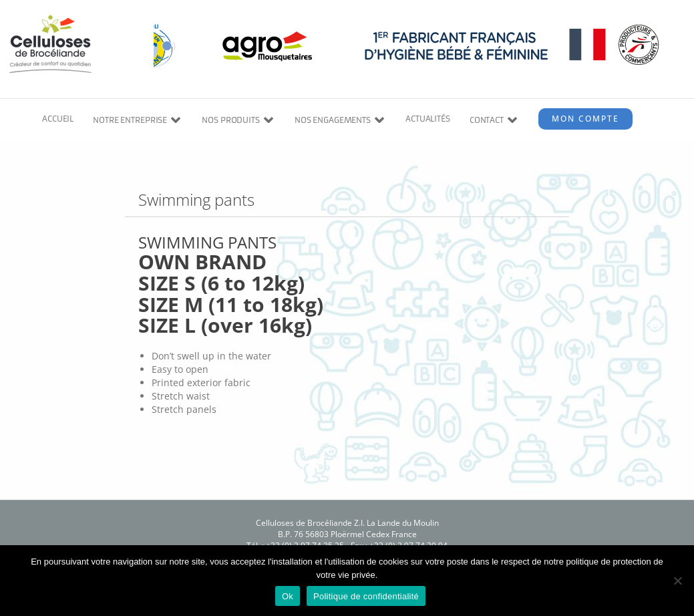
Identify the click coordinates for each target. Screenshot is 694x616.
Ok (288, 596)
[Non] (677, 581)
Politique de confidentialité (366, 596)
